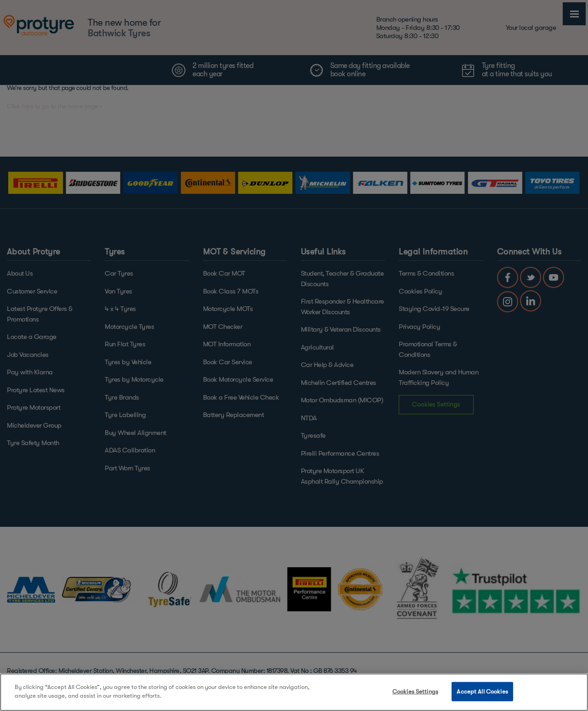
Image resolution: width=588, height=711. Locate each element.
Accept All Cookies (482, 691)
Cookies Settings (415, 691)
